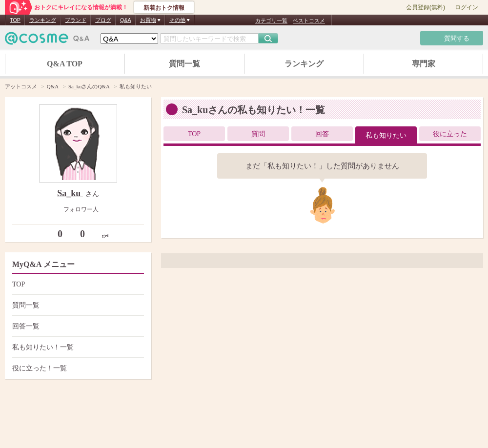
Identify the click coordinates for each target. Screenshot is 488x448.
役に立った (450, 134)
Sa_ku (70, 193)
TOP (15, 20)
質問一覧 (184, 64)
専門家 (424, 64)
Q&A (126, 20)
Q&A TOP (65, 64)
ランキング (43, 20)
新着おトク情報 (164, 8)
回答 (322, 134)
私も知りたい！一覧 (77, 347)
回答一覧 (77, 326)
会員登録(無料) (426, 7)
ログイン (467, 7)
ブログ (103, 20)
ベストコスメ (309, 20)
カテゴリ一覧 (271, 20)
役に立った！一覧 (77, 368)
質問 (258, 134)
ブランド (76, 20)
